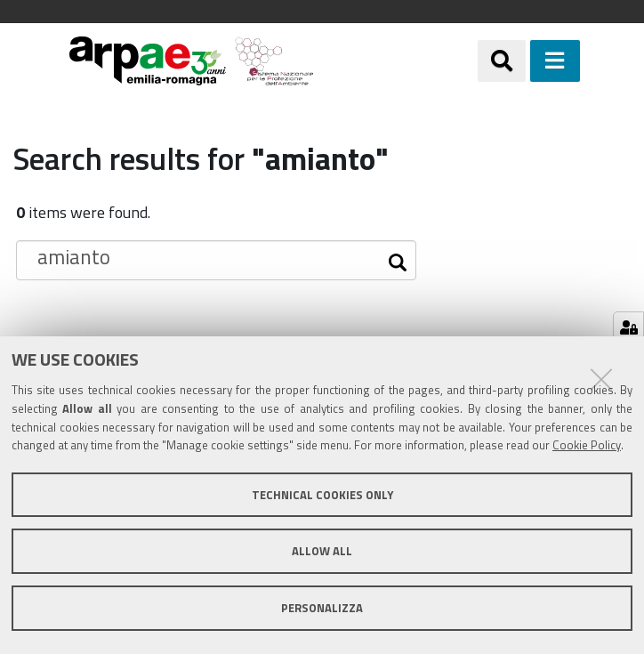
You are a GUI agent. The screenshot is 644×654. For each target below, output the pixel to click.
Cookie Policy (587, 445)
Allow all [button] (322, 551)
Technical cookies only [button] (322, 495)
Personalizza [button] (322, 608)
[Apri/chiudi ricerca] (502, 61)
